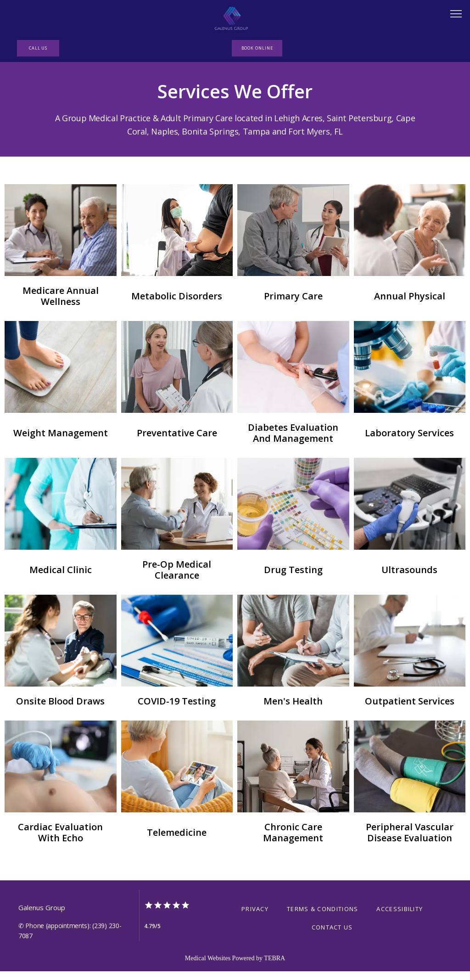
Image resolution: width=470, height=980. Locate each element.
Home (50, 93)
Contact (348, 93)
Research (241, 93)
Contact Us (332, 971)
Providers (187, 93)
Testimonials (406, 93)
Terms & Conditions (322, 952)
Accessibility (400, 952)
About (90, 93)
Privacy (255, 952)
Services (135, 93)
